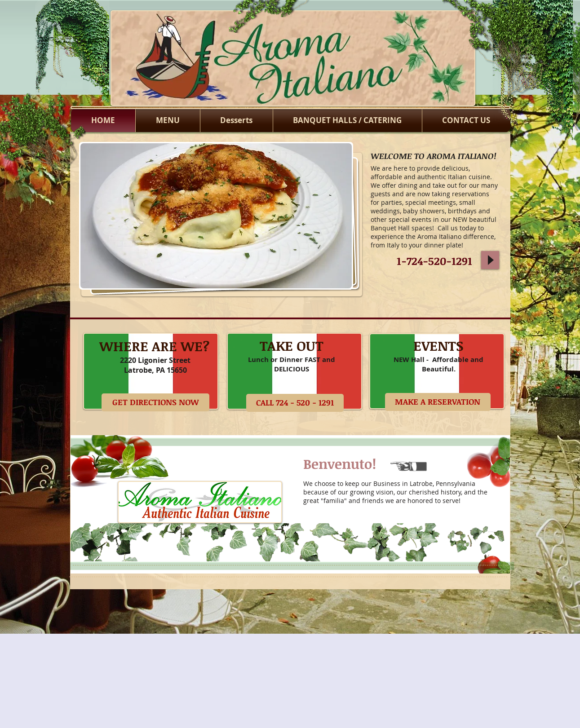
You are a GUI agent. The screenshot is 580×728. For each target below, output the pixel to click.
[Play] (490, 260)
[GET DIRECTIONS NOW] (155, 402)
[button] (216, 216)
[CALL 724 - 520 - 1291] (295, 403)
